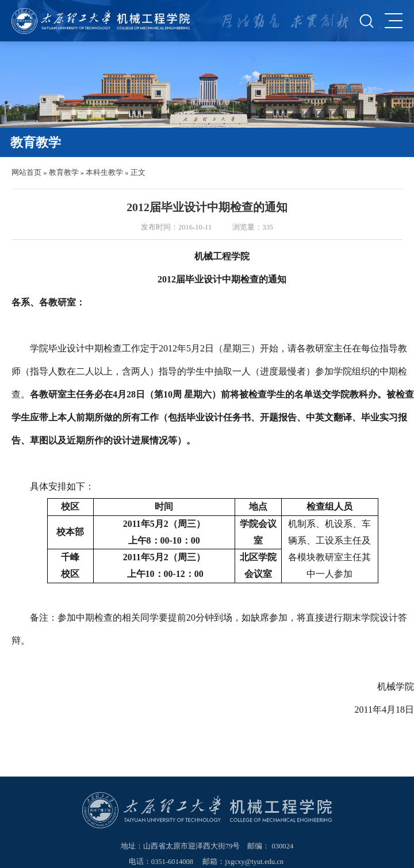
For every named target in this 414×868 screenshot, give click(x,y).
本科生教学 (104, 173)
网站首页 (26, 173)
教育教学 (64, 173)
